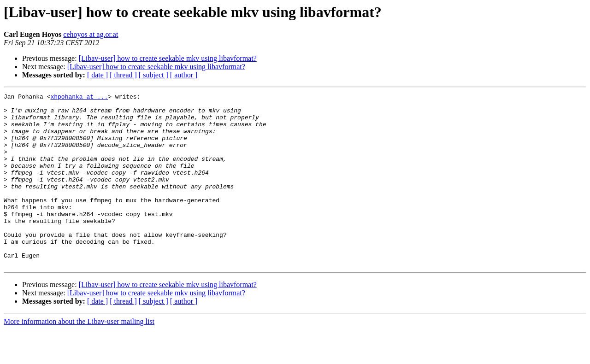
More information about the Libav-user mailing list (79, 356)
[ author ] (184, 75)
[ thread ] (123, 75)
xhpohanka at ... (79, 98)
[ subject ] (153, 75)
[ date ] (97, 75)
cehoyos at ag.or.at (91, 34)
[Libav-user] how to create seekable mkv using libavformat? (168, 58)
